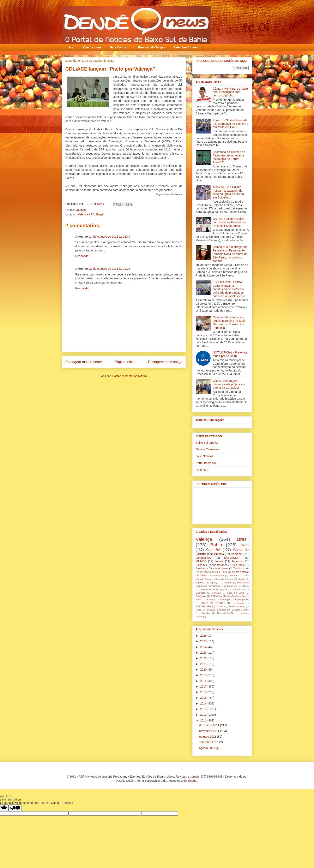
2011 (204, 720)
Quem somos (92, 47)
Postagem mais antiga (165, 362)
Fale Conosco (120, 47)
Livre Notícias (204, 456)
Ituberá (219, 561)
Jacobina (210, 600)
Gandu (242, 579)
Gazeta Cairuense (207, 449)
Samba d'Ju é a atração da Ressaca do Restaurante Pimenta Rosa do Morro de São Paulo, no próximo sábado (230, 254)
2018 (204, 681)
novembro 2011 (210, 731)
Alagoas (216, 586)
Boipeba (234, 576)
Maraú (220, 606)
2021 (204, 664)
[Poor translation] (15, 808)
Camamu (237, 554)
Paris (198, 610)
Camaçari (201, 593)
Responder (82, 256)
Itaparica (200, 583)
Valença (81, 210)
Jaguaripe (225, 600)
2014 (204, 703)
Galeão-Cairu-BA (236, 596)
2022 (204, 658)
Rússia (209, 610)
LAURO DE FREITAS (213, 603)
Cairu (244, 545)
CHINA (245, 586)
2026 (204, 636)
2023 (204, 653)
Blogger (192, 781)
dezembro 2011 (210, 725)
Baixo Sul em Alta (207, 443)
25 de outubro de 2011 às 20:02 (110, 269)
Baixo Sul (201, 565)
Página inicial (125, 362)
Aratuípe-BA (231, 586)
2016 (204, 692)
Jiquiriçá (214, 583)
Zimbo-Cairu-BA (225, 613)
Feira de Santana (224, 579)
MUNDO (201, 561)
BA (197, 572)
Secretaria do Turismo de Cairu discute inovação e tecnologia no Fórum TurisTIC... (229, 157)
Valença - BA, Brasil (91, 214)
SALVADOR (232, 558)
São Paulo (239, 565)
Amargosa (219, 576)
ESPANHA (216, 596)
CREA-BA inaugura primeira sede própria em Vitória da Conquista (229, 384)
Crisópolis (201, 596)
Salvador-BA (224, 610)
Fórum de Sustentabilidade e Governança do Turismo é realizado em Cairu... (231, 124)
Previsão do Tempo (151, 47)
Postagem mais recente (84, 362)
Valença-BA (203, 558)
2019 (204, 675)
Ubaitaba (205, 613)
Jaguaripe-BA (242, 600)
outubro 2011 (208, 737)
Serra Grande (241, 610)
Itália (198, 600)
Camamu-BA (238, 589)
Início (70, 47)
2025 (204, 641)
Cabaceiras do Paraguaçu (213, 589)
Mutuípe (228, 583)
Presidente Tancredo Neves (212, 569)
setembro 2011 (209, 742)
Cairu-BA (213, 550)
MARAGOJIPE (203, 606)
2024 (204, 647)
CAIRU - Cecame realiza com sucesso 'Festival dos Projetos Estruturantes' (230, 222)
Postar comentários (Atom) (130, 376)
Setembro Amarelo (186, 47)
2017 (204, 686)
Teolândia (239, 569)
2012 (204, 715)
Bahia (216, 545)
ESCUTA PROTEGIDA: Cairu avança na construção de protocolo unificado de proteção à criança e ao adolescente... (230, 289)
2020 (204, 670)
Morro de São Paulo (216, 572)
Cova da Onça (236, 593)
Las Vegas (238, 603)
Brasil (243, 539)
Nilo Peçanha (220, 565)
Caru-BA (216, 593)
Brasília (219, 554)
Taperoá (237, 561)
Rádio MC (202, 470)
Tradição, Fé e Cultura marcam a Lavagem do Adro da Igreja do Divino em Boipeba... (228, 192)
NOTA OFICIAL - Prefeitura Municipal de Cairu (230, 354)
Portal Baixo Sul (206, 463)
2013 (204, 709)
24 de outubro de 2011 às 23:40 (110, 237)
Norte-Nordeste (236, 606)
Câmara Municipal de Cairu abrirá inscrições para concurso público (230, 92)
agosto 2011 (208, 748)
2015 (204, 698)
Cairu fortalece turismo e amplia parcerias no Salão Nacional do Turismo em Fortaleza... (230, 322)
